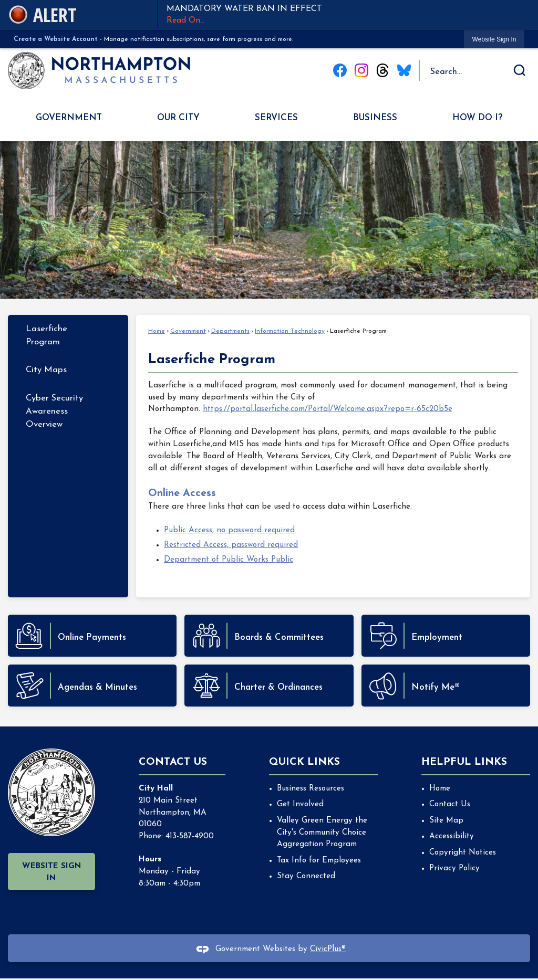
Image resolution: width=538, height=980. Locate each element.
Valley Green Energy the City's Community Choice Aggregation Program (322, 833)
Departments (230, 331)
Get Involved (300, 804)
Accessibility (452, 836)
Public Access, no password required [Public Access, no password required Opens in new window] (229, 530)
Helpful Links (464, 762)
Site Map (446, 821)
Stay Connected (306, 876)
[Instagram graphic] (361, 70)
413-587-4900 (190, 836)
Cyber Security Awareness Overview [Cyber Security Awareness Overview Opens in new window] (54, 411)
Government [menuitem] (69, 118)
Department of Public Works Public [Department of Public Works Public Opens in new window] (229, 560)
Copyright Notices (463, 853)
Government (188, 331)
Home (157, 331)
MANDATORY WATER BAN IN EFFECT (348, 16)
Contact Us (450, 804)
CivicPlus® (328, 949)
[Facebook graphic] (340, 70)
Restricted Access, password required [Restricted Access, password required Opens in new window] (231, 545)
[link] (494, 39)
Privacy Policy (454, 868)
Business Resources (311, 789)
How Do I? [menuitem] (477, 118)
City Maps (46, 370)
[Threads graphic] (382, 70)
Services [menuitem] (276, 118)
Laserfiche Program (46, 335)
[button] (520, 70)
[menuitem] (68, 336)
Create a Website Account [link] (56, 39)
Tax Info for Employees (319, 861)
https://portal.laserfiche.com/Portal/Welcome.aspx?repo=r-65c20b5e (328, 409)
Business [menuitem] (375, 118)
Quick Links (304, 762)
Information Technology (290, 331)
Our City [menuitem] (178, 118)
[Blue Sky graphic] (404, 70)
